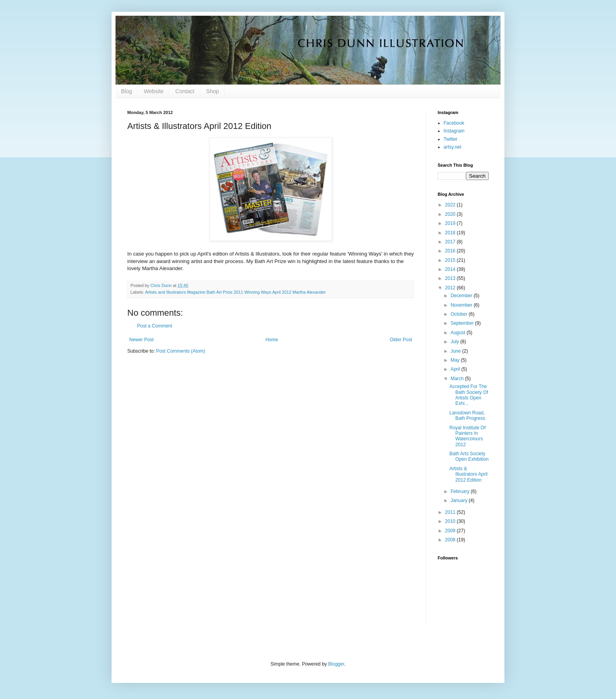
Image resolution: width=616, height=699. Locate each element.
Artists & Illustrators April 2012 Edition (468, 474)
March (458, 379)
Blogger (336, 664)
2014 (451, 269)
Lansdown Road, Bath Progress (467, 416)
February (461, 491)
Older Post (401, 340)
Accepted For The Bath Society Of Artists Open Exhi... (469, 395)
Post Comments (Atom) (181, 351)
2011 (451, 512)
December (462, 296)
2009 (451, 531)
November (462, 305)
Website (154, 91)
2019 (451, 223)
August (459, 333)
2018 (451, 233)
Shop (213, 91)
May (456, 360)
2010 (451, 521)
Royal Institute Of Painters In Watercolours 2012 (467, 436)
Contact (185, 91)
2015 (451, 260)
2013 (451, 278)
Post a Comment (155, 326)
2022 (451, 205)
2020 (451, 214)
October (460, 314)
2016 (451, 251)
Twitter (450, 139)
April (456, 369)
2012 (451, 288)
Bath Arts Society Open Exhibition (469, 456)
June (456, 351)
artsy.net (452, 147)
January (460, 500)
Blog (126, 91)
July (456, 342)
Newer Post (141, 340)
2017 (451, 242)
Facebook (454, 123)
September (463, 323)
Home (272, 340)
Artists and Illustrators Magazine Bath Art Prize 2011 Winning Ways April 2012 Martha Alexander (235, 292)
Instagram (454, 131)
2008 (451, 540)
